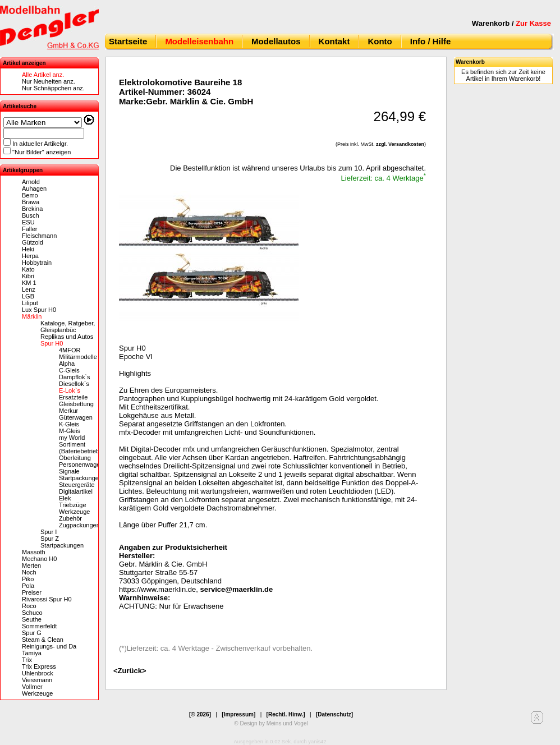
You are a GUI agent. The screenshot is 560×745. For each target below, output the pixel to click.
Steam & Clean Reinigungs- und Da (49, 643)
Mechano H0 (39, 559)
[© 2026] (200, 714)
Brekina (32, 209)
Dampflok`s (75, 377)
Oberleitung (75, 458)
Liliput (30, 303)
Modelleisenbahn (199, 41)
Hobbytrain (37, 263)
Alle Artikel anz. (43, 75)
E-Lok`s (70, 390)
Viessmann (37, 680)
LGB (28, 296)
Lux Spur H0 (39, 310)
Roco (29, 606)
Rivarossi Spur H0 (47, 599)
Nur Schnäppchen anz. (53, 88)
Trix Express (39, 666)
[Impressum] (238, 714)
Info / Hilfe (431, 41)
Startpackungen (81, 478)
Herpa (30, 256)
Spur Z (50, 539)
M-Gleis (70, 431)
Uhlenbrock (38, 673)
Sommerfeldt (39, 626)
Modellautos (276, 41)
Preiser (32, 592)
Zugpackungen (79, 525)
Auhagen (34, 188)
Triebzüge (73, 505)
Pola (28, 586)
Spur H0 (52, 343)
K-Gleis (69, 424)
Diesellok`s (74, 384)
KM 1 (29, 283)
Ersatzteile (73, 397)
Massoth (34, 552)
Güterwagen (76, 417)
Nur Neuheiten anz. (49, 81)
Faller (30, 229)
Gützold (33, 242)
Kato (28, 269)
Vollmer (32, 687)
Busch (31, 215)
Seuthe (32, 619)
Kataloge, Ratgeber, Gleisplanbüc (68, 326)
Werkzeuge (74, 512)
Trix (27, 660)
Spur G (32, 633)
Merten (31, 565)
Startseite (128, 41)
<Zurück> (130, 671)
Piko (28, 579)
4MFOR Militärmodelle (78, 353)
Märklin (32, 316)
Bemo (30, 195)
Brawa (31, 202)
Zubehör (70, 518)
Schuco (32, 613)
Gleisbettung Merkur (76, 407)
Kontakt (334, 41)
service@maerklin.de (237, 589)
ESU (28, 222)
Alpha (67, 364)
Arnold (31, 182)
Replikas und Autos (67, 337)
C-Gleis (69, 370)
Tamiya (32, 653)
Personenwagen (81, 465)
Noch (29, 572)
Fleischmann (39, 236)
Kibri (28, 276)
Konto (380, 41)
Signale (69, 471)
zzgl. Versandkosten (400, 144)
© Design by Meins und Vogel (271, 723)
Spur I (49, 532)
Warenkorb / (511, 23)
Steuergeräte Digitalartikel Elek (77, 491)
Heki (28, 249)
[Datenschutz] (334, 714)
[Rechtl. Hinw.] (286, 714)
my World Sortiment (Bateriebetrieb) (80, 444)
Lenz (29, 289)
